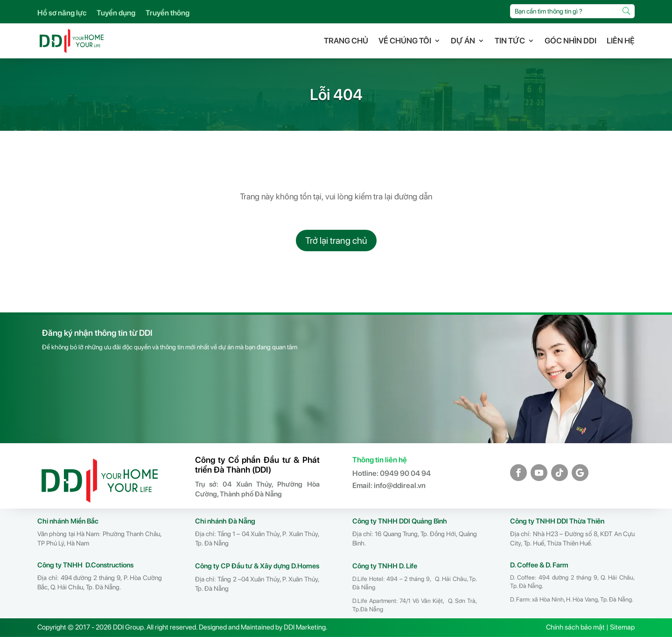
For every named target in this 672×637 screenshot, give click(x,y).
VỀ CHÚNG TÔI (405, 41)
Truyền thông (168, 14)
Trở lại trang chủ (336, 241)
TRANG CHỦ (346, 41)
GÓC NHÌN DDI (570, 41)
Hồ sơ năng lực (62, 14)
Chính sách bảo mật (575, 627)
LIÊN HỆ (621, 41)
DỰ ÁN (463, 41)
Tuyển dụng (116, 14)
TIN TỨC (510, 41)
